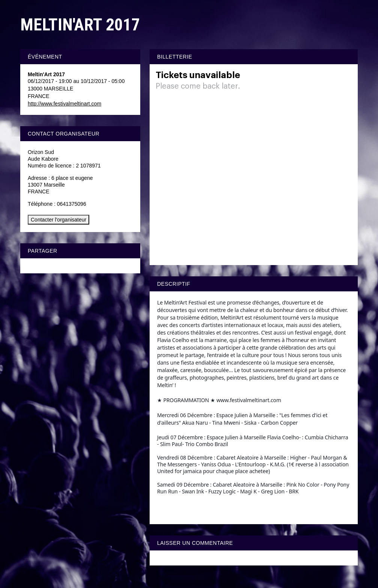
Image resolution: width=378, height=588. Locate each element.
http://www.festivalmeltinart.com (64, 104)
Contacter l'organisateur (58, 220)
